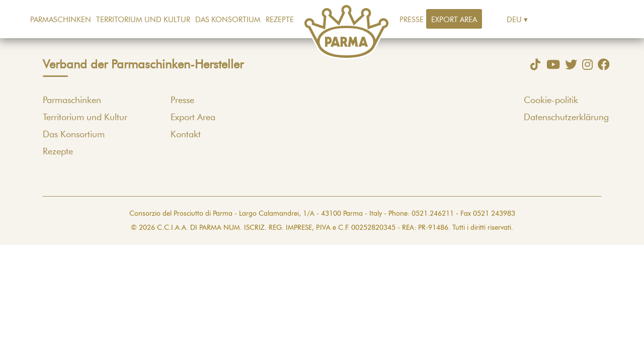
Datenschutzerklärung (566, 118)
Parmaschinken (61, 20)
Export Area (454, 20)
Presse (412, 20)
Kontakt (186, 135)
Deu (514, 20)
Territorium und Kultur (143, 20)
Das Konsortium (228, 20)
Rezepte (280, 20)
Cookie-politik (551, 101)
